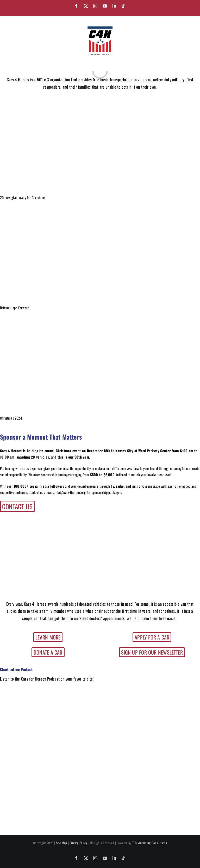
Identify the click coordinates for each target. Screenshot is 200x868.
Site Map (62, 843)
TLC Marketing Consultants (150, 843)
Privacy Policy (78, 843)
